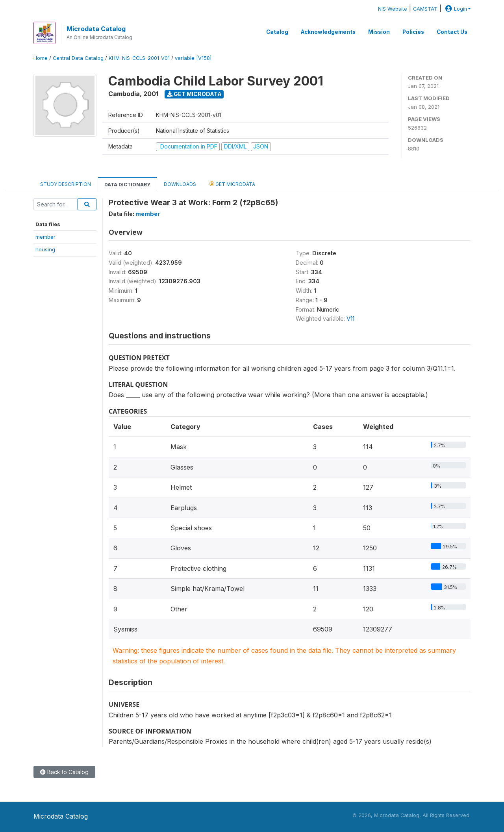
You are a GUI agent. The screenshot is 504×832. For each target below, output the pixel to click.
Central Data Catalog (78, 58)
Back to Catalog (64, 772)
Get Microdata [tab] (232, 184)
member (45, 237)
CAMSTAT (425, 9)
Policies (413, 32)
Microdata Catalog (96, 29)
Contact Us (452, 32)
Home (41, 58)
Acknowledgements (328, 32)
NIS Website (393, 9)
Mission (379, 32)
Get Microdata (194, 94)
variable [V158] (193, 58)
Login (455, 9)
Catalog (277, 32)
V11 (350, 318)
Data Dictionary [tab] (127, 185)
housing (45, 249)
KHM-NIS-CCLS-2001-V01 (139, 58)
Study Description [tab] (66, 184)
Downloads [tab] (180, 184)
